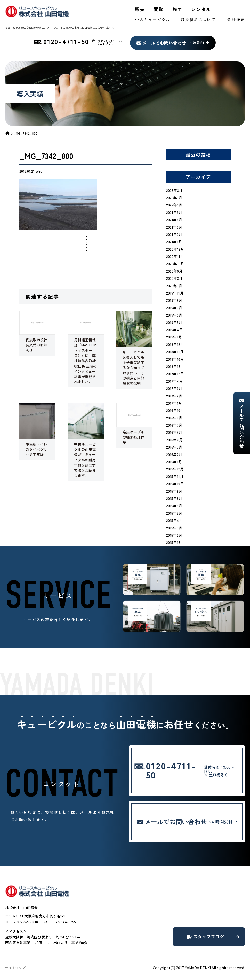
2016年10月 (175, 410)
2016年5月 (174, 432)
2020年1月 (174, 286)
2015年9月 (174, 491)
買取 (159, 9)
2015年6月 (174, 506)
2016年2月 (174, 454)
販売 (140, 9)
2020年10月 (175, 264)
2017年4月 (174, 381)
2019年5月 (174, 322)
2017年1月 (174, 403)
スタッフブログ (213, 936)
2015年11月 (175, 476)
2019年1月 (174, 337)
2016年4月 (174, 440)
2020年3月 (174, 278)
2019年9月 (174, 300)
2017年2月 (174, 396)
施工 (178, 9)
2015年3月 (174, 528)
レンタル (201, 9)
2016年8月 (174, 418)
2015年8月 (174, 498)
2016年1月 (174, 462)
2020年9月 (174, 271)
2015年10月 (175, 484)
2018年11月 (175, 352)
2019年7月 (174, 308)
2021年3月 (174, 227)
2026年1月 (174, 198)
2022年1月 (174, 205)
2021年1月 (174, 242)
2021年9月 (174, 212)
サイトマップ (15, 968)
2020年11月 (175, 256)
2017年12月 (175, 374)
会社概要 (236, 20)
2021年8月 (174, 220)
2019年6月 (174, 315)
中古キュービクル (153, 20)
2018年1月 (174, 366)
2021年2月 (174, 234)
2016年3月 (174, 447)
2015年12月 (175, 469)
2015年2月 (174, 535)
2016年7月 (174, 425)
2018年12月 (175, 344)
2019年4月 (174, 330)
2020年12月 (175, 249)
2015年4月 (174, 520)
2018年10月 (175, 359)
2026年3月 (174, 190)
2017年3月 (174, 388)
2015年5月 (174, 513)
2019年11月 (175, 293)
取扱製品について (198, 20)
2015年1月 (174, 542)
